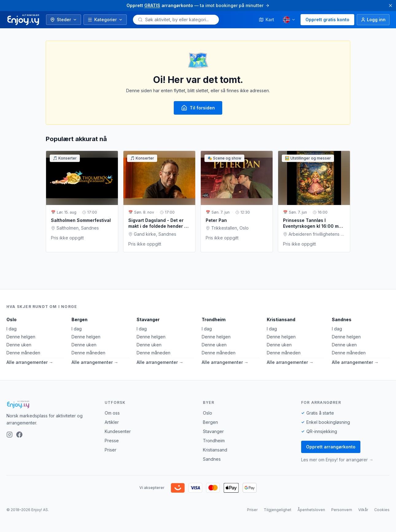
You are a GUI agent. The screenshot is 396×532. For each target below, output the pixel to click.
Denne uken (19, 345)
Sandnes (342, 319)
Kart (266, 20)
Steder (64, 20)
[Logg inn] (373, 20)
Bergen (80, 319)
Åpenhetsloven (311, 510)
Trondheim (214, 319)
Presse (112, 441)
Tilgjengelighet (278, 510)
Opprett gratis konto (327, 20)
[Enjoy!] (51, 404)
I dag (12, 329)
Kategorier (105, 20)
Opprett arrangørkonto (331, 447)
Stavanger (148, 319)
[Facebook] (19, 435)
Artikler (112, 422)
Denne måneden (23, 353)
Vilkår (363, 510)
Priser (111, 450)
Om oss (112, 413)
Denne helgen (21, 337)
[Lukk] (390, 6)
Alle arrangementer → (30, 362)
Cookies (382, 510)
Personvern (342, 510)
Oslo (12, 319)
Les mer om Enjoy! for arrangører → (337, 460)
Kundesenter (118, 431)
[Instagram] (10, 435)
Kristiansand (281, 319)
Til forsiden (198, 108)
